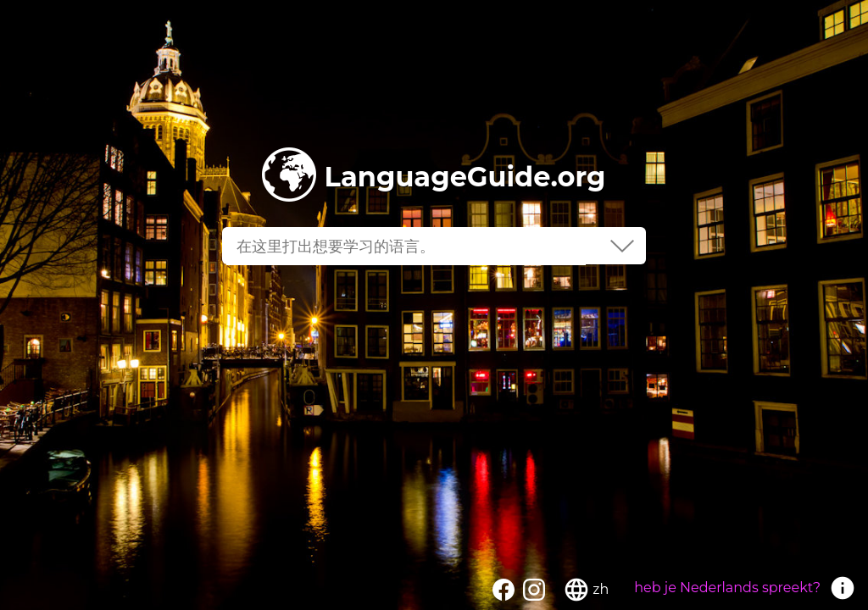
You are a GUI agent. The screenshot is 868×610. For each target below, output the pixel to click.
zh (601, 589)
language (576, 590)
